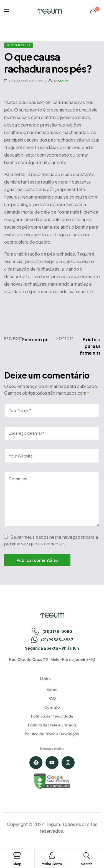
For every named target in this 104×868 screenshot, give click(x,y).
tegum (63, 81)
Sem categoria (19, 45)
